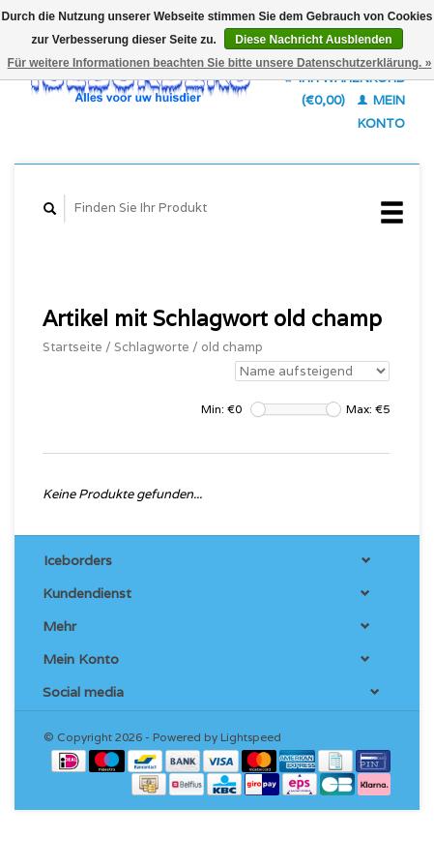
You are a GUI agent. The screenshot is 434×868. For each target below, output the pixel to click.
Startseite (72, 347)
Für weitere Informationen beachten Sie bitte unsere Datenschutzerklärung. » (220, 63)
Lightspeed (251, 737)
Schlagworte (152, 347)
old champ (232, 347)
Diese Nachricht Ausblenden (313, 40)
